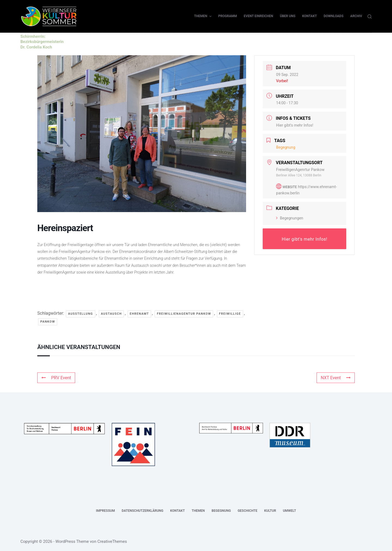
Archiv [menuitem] (356, 16)
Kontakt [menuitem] (310, 16)
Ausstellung (80, 314)
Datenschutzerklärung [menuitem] (143, 511)
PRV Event (56, 378)
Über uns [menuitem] (288, 16)
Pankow (48, 322)
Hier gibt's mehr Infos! (295, 125)
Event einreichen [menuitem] (258, 16)
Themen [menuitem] (203, 16)
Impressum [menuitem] (105, 511)
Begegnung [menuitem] (221, 511)
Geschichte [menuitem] (248, 511)
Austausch (111, 314)
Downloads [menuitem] (334, 16)
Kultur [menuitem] (270, 511)
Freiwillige (230, 314)
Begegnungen (290, 218)
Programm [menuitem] (228, 16)
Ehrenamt (140, 314)
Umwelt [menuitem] (289, 511)
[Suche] (370, 16)
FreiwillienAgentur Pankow (184, 314)
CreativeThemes (112, 541)
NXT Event (336, 378)
